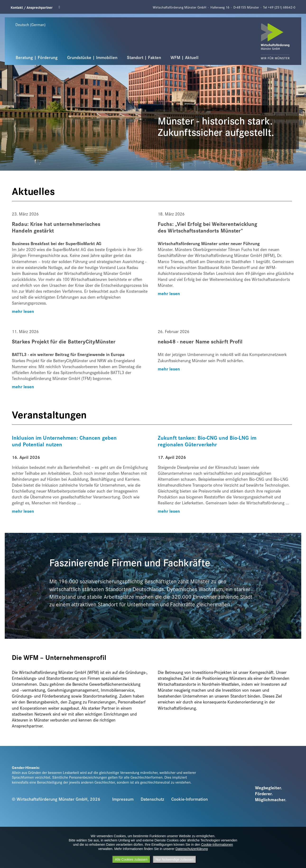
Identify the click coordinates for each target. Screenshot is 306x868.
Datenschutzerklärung (192, 849)
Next (280, 17)
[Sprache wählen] (35, 24)
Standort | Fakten (144, 57)
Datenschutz (152, 799)
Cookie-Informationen (217, 845)
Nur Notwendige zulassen (175, 859)
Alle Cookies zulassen (131, 859)
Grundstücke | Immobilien (92, 57)
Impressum (123, 799)
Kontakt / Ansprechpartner (32, 7)
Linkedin (61, 7)
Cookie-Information (190, 799)
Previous (8, 17)
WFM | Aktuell (185, 57)
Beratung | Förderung (37, 57)
